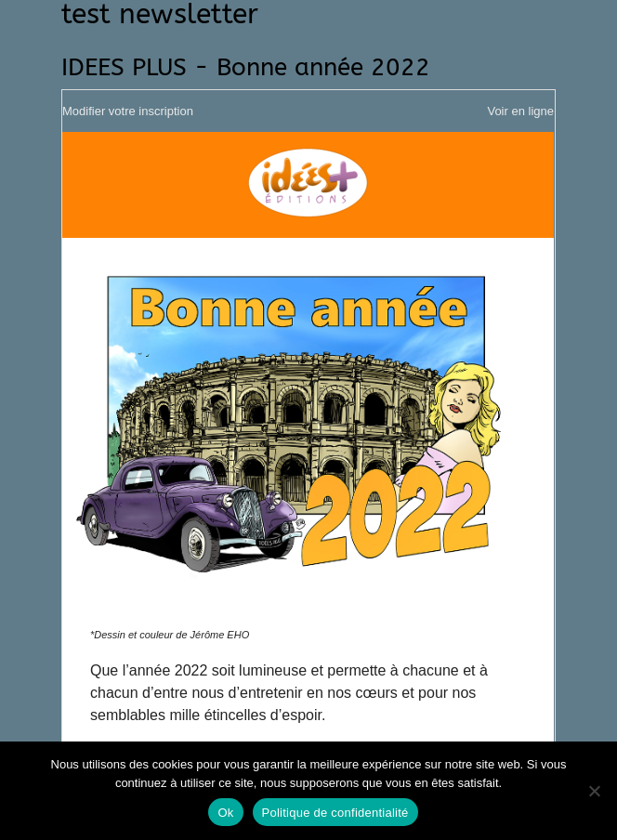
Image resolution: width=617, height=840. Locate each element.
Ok (225, 813)
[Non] (594, 791)
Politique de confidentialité (335, 813)
